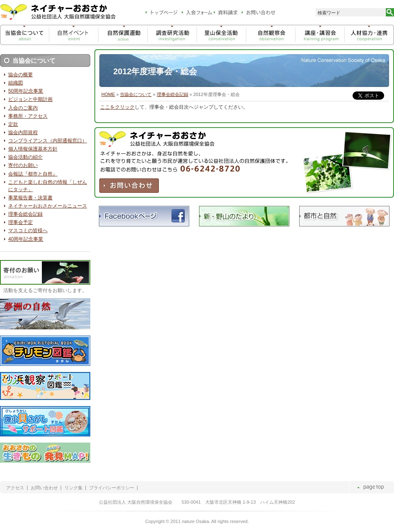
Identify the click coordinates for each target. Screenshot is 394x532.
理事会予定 (21, 222)
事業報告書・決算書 (30, 198)
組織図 (16, 83)
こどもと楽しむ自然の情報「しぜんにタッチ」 (48, 186)
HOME (108, 94)
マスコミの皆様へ (28, 231)
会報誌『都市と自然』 (33, 174)
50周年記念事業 (26, 91)
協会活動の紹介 (25, 157)
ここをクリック (117, 107)
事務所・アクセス (28, 116)
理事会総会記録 (173, 94)
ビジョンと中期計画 (30, 99)
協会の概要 (21, 75)
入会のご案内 (23, 108)
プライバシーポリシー (112, 488)
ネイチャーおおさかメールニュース (48, 206)
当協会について (136, 94)
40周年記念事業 (26, 239)
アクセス (15, 488)
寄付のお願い (23, 165)
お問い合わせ (44, 488)
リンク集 (73, 488)
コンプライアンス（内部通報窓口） (48, 141)
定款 (13, 124)
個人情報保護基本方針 (33, 149)
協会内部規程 (23, 132)
